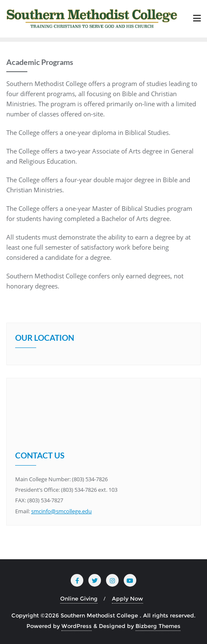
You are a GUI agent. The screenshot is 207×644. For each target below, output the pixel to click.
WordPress (77, 626)
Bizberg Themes (158, 626)
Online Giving (79, 598)
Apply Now (127, 598)
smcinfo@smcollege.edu (61, 511)
